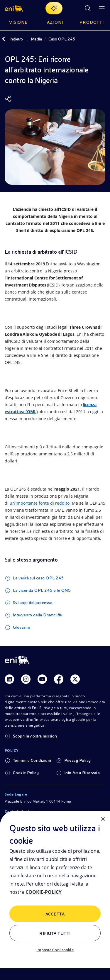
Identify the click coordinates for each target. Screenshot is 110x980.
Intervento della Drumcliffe (38, 615)
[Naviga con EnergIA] (54, 8)
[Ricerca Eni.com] (88, 8)
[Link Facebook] (59, 679)
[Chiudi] (103, 819)
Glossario (22, 627)
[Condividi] (8, 99)
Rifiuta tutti (55, 933)
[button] (14, 8)
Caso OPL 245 (62, 39)
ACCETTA (55, 914)
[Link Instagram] (26, 679)
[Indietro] (4, 39)
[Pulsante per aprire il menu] (102, 8)
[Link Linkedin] (9, 679)
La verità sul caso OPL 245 (38, 578)
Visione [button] (18, 22)
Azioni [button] (55, 22)
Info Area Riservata (82, 773)
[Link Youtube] (42, 679)
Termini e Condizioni (32, 760)
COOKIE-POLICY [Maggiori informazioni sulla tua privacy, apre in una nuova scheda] (44, 892)
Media (36, 39)
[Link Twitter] (75, 679)
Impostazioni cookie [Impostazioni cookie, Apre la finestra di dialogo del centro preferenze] (55, 950)
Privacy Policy (78, 760)
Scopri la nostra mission (35, 736)
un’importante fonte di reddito (40, 503)
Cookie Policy (26, 773)
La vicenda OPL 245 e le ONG (42, 590)
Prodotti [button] (92, 22)
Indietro (16, 39)
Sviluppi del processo (33, 603)
